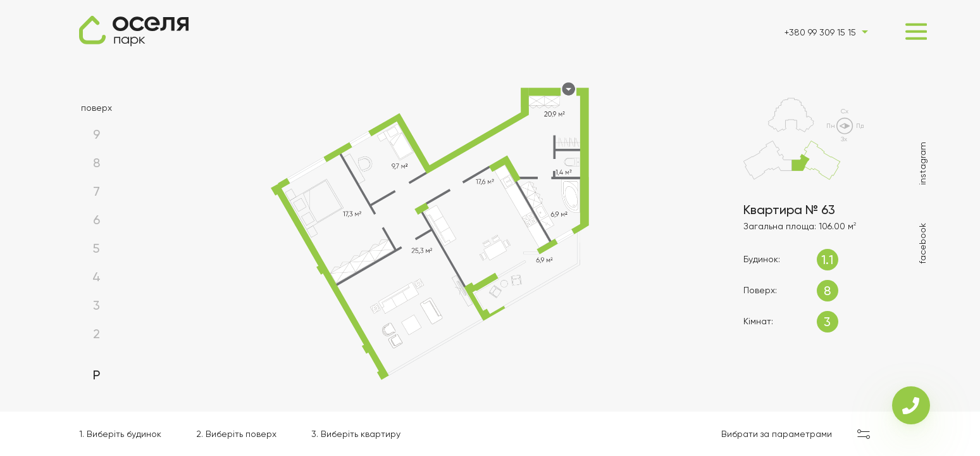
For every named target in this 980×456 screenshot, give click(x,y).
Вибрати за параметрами (777, 434)
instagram (922, 163)
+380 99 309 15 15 (820, 32)
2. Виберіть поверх (236, 434)
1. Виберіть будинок (120, 434)
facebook (922, 243)
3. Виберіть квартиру (356, 434)
